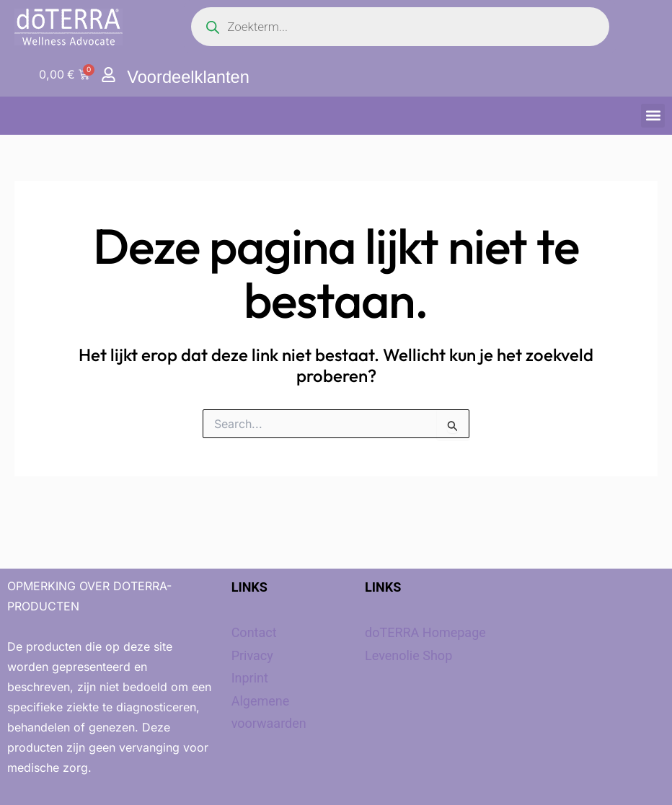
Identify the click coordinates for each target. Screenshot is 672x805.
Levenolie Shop (408, 655)
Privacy (252, 655)
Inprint (250, 678)
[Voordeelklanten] (109, 75)
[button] (653, 116)
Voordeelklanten (189, 77)
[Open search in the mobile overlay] (400, 27)
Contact (254, 632)
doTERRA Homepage (425, 632)
